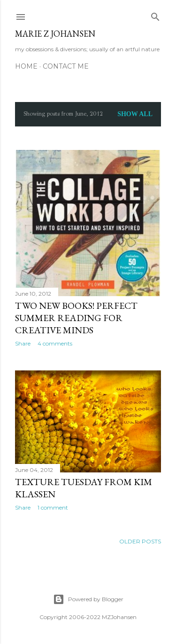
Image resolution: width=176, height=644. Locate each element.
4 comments (55, 343)
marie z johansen (55, 34)
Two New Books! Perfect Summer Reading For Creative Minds (76, 318)
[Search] (155, 15)
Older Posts (140, 541)
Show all (135, 114)
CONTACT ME (66, 66)
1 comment (53, 507)
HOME (26, 66)
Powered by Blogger (88, 599)
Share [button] (23, 343)
